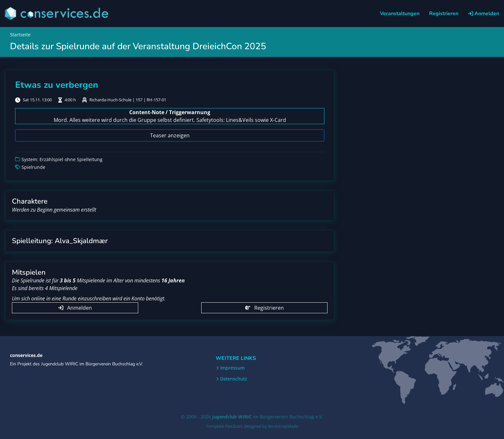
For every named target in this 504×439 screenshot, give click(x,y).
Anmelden (484, 14)
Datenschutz (234, 379)
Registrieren (444, 14)
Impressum (232, 368)
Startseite (20, 35)
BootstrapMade (283, 426)
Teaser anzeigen (170, 135)
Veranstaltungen (400, 14)
